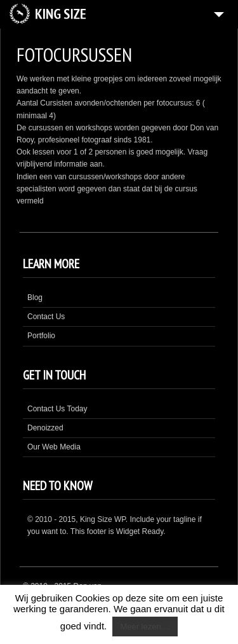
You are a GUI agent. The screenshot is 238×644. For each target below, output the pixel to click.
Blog (35, 298)
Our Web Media (54, 447)
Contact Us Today (57, 409)
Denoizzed (45, 428)
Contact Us (46, 317)
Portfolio (41, 336)
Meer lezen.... (145, 627)
